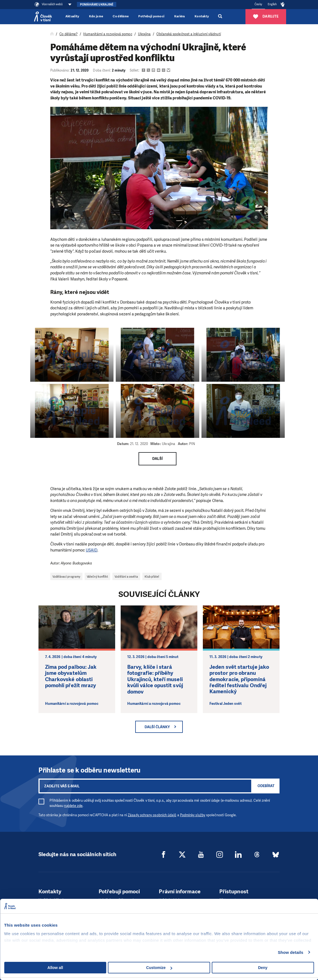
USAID (92, 550)
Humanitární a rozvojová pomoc (108, 34)
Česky (258, 4)
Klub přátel (152, 577)
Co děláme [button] (121, 16)
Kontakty (202, 16)
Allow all (55, 968)
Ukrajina (144, 34)
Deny (263, 968)
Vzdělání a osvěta (126, 577)
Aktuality (72, 16)
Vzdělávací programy (67, 577)
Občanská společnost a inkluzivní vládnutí (189, 34)
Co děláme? (68, 34)
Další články (157, 727)
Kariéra (180, 16)
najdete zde (73, 806)
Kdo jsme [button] (96, 16)
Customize (159, 968)
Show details (291, 952)
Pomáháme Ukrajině (97, 5)
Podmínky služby (193, 815)
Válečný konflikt (97, 577)
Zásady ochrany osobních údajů (152, 815)
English (272, 4)
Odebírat (266, 786)
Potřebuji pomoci (151, 16)
